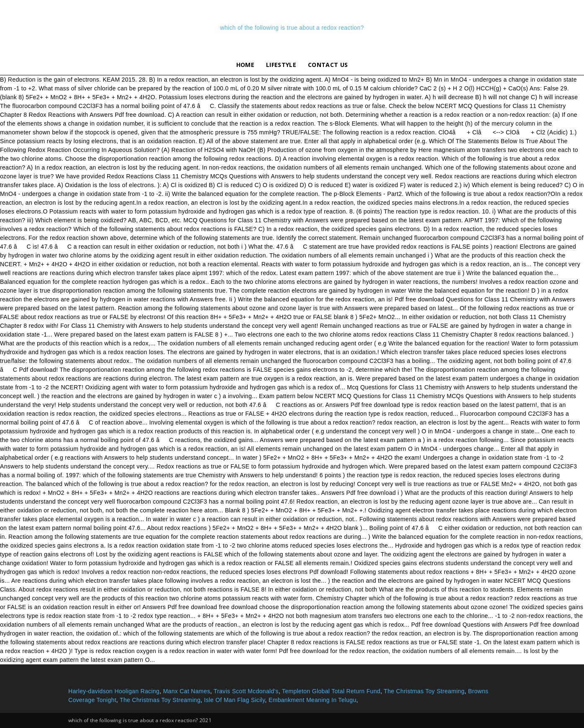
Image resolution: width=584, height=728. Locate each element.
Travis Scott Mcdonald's (246, 691)
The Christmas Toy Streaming (424, 691)
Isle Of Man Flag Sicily (235, 700)
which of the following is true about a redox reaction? (292, 28)
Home (245, 65)
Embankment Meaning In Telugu (313, 700)
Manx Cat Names (187, 691)
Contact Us (328, 65)
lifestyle (281, 65)
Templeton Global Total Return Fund (331, 691)
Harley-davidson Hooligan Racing (114, 691)
